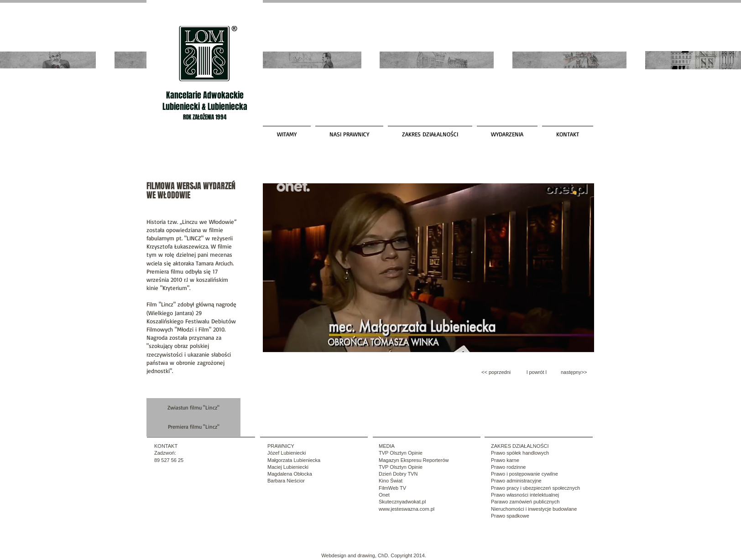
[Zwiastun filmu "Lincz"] (193, 408)
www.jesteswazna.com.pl (407, 509)
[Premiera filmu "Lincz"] (193, 427)
